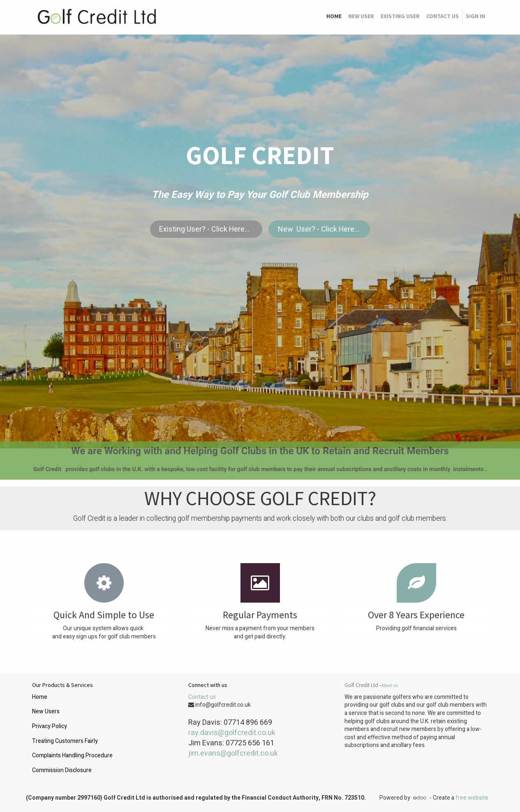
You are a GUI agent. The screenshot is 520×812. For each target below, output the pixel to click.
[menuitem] (334, 16)
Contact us (202, 697)
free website (472, 798)
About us (390, 685)
